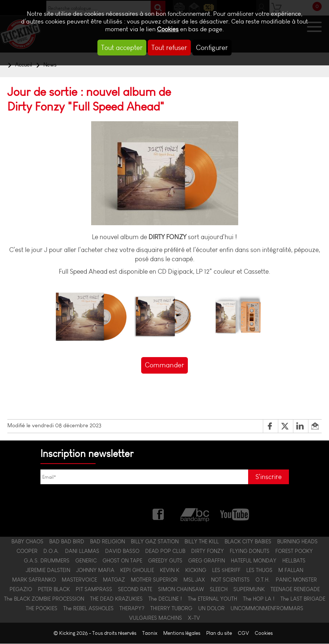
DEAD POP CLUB (165, 551)
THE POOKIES (42, 609)
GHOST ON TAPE (122, 561)
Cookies (168, 29)
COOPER (27, 551)
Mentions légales (182, 634)
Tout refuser (169, 48)
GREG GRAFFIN (207, 561)
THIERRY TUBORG (171, 609)
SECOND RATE (135, 590)
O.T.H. (263, 580)
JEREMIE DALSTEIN (48, 571)
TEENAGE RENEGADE (295, 590)
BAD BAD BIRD (67, 542)
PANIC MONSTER (296, 580)
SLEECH (219, 590)
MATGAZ (114, 580)
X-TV (194, 618)
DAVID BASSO (122, 551)
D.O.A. (51, 551)
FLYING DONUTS (250, 551)
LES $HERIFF (226, 571)
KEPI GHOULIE (137, 571)
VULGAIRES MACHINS (155, 618)
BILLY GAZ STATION (155, 542)
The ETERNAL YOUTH (212, 599)
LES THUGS (259, 571)
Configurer (212, 48)
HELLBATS (294, 561)
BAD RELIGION (108, 542)
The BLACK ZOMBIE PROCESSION (44, 599)
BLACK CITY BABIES (248, 542)
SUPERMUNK (249, 590)
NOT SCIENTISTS (230, 580)
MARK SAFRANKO (34, 580)
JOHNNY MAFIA (95, 571)
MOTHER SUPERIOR (154, 580)
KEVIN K (170, 571)
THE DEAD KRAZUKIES (116, 599)
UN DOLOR (211, 609)
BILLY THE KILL (202, 542)
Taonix (150, 634)
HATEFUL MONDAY (254, 561)
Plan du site (219, 634)
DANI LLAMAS (82, 551)
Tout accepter (122, 48)
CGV (243, 634)
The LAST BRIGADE (303, 599)
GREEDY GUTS (165, 561)
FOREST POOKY (294, 551)
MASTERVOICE (79, 580)
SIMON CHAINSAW (181, 590)
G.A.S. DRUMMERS (47, 561)
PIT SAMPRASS (94, 590)
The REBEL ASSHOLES (88, 609)
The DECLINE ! (165, 599)
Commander (164, 365)
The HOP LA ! (259, 599)
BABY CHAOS (27, 542)
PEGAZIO (21, 590)
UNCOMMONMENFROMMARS (267, 609)
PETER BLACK (54, 590)
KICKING (196, 571)
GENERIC (86, 561)
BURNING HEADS (297, 542)
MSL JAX (194, 580)
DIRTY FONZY (208, 551)
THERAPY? (132, 609)
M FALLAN (291, 571)
